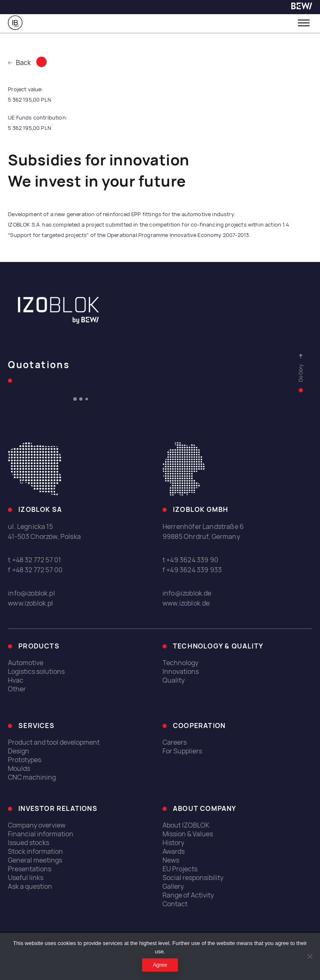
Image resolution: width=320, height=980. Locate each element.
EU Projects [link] (180, 869)
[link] (302, 7)
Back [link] (19, 63)
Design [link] (19, 751)
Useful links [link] (26, 878)
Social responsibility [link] (193, 878)
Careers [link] (175, 742)
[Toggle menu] (304, 23)
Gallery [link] (173, 886)
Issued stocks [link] (29, 843)
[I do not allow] (310, 956)
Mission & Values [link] (188, 834)
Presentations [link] (30, 869)
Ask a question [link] (30, 886)
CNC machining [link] (32, 777)
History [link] (173, 843)
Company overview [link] (37, 825)
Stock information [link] (35, 852)
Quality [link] (174, 680)
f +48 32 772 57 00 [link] (35, 570)
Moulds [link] (19, 769)
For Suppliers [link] (182, 751)
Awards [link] (174, 852)
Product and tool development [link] (54, 742)
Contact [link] (175, 904)
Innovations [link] (181, 672)
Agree (160, 965)
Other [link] (17, 689)
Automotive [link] (26, 663)
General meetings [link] (35, 860)
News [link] (171, 860)
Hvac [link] (16, 680)
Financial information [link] (41, 834)
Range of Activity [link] (188, 895)
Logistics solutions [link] (36, 672)
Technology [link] (180, 663)
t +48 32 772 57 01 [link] (34, 560)
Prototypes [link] (25, 760)
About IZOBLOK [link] (186, 825)
